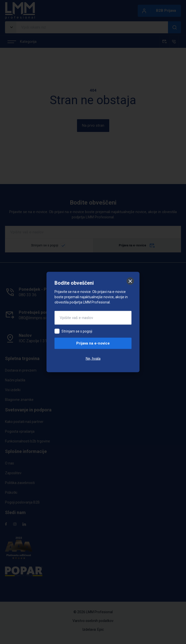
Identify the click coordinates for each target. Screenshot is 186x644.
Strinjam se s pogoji (77, 331)
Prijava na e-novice (93, 343)
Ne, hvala (93, 359)
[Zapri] (130, 281)
